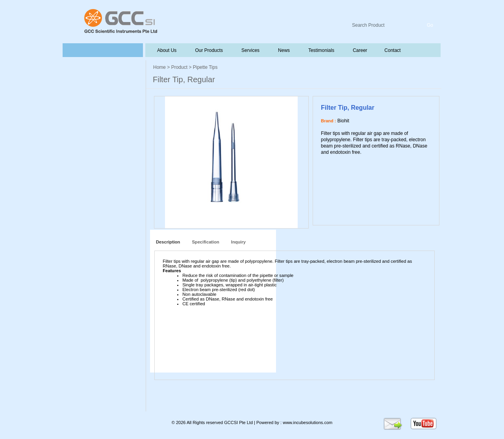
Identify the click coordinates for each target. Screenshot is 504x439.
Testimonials (321, 50)
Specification (205, 242)
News (283, 50)
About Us (167, 50)
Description (167, 242)
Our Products (209, 50)
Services (250, 50)
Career (359, 50)
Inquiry (238, 242)
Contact (392, 50)
